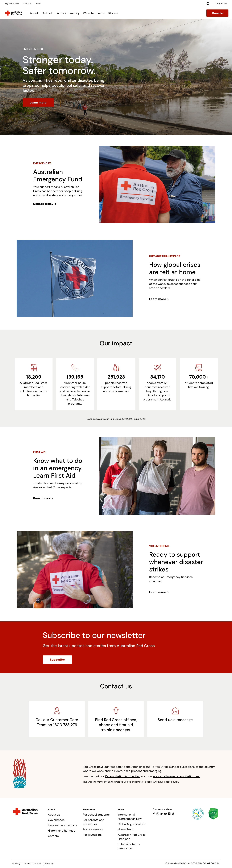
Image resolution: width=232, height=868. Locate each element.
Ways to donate (94, 13)
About (34, 13)
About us (54, 815)
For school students (96, 815)
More (121, 809)
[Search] (208, 4)
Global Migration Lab (132, 824)
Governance (56, 820)
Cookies (37, 863)
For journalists (92, 835)
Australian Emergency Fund (58, 176)
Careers (53, 836)
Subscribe (57, 660)
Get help (48, 13)
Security (49, 863)
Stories (113, 13)
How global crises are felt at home (175, 268)
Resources (89, 809)
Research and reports (62, 825)
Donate (217, 13)
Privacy (16, 863)
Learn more (38, 102)
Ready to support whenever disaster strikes (176, 562)
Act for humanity (68, 13)
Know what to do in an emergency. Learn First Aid (58, 468)
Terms (27, 863)
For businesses (93, 829)
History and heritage (62, 831)
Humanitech (126, 829)
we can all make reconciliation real (177, 776)
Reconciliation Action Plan (123, 776)
